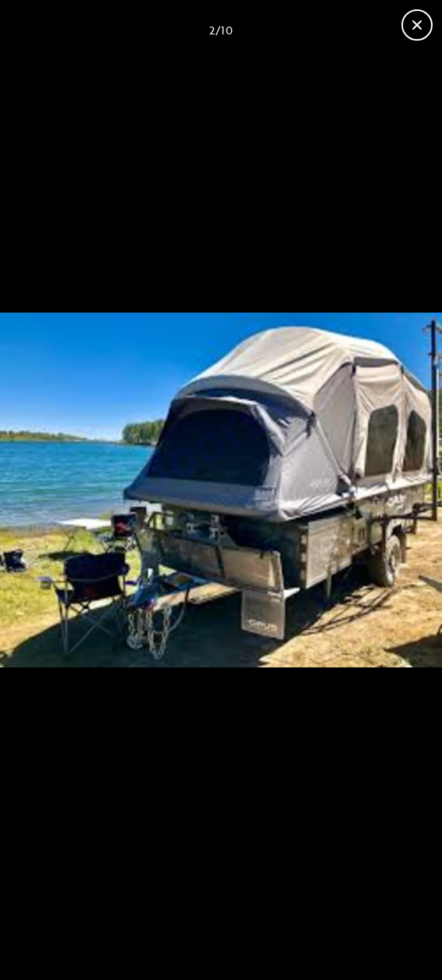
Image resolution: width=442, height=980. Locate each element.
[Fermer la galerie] (417, 25)
